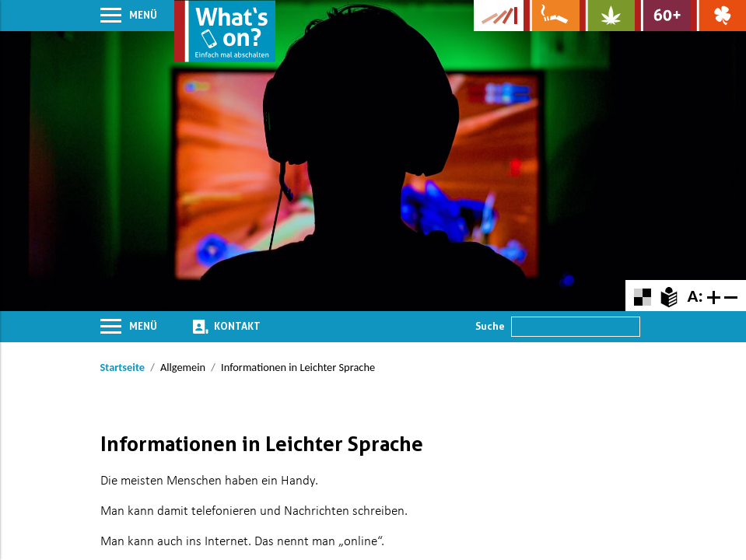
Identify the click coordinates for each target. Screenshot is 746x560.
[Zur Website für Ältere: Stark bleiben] (662, 16)
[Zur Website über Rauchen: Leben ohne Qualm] (551, 16)
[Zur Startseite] (225, 31)
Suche (490, 326)
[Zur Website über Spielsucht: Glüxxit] (718, 16)
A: (695, 296)
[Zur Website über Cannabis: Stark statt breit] (607, 16)
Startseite (123, 367)
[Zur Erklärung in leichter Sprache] (669, 295)
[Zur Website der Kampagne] (499, 16)
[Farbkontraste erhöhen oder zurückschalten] (642, 295)
